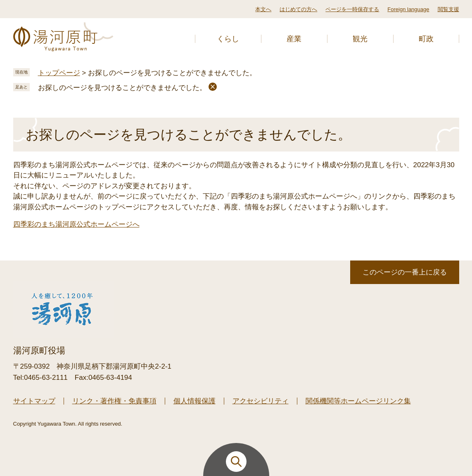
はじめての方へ (298, 9)
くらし (228, 39)
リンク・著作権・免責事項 (114, 401)
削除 (213, 87)
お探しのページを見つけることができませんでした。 (122, 88)
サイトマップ (34, 401)
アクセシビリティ (261, 401)
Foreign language (408, 9)
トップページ (59, 73)
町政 (426, 39)
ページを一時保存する (352, 9)
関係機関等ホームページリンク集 (358, 401)
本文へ (263, 9)
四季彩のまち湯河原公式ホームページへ (76, 224)
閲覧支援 (448, 9)
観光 (360, 39)
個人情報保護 (194, 401)
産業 (294, 39)
